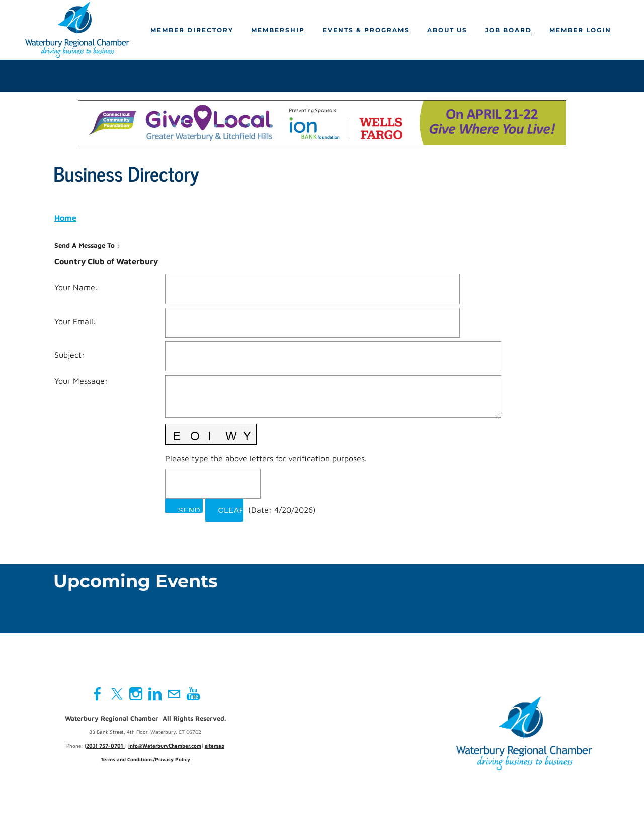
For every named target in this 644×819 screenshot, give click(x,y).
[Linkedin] (155, 695)
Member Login (580, 30)
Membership (278, 30)
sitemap (215, 747)
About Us (447, 30)
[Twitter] (117, 695)
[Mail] (174, 695)
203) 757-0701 (105, 747)
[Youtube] (193, 695)
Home (65, 218)
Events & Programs (366, 30)
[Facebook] (98, 695)
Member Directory (192, 30)
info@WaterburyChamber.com (165, 747)
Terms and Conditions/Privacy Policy (145, 760)
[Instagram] (136, 695)
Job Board (508, 30)
